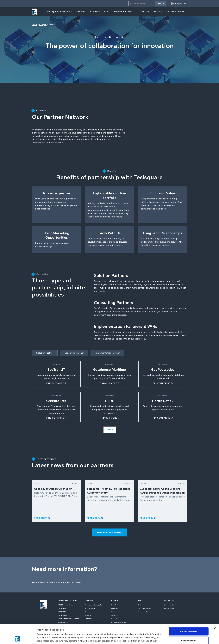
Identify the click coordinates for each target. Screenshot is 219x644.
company (80, 12)
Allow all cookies (189, 613)
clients (94, 12)
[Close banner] (215, 610)
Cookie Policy (81, 629)
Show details (147, 638)
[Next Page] (110, 430)
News (140, 600)
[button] (178, 4)
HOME (35, 25)
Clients (114, 600)
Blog (140, 605)
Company (43, 25)
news (106, 12)
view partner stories (109, 532)
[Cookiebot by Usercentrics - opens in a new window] (18, 639)
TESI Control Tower (66, 605)
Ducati (114, 605)
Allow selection (188, 622)
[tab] (45, 353)
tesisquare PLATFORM (59, 12)
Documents (169, 605)
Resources (169, 600)
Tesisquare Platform (68, 600)
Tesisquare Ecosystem (94, 605)
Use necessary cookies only (189, 631)
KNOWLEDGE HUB (123, 12)
